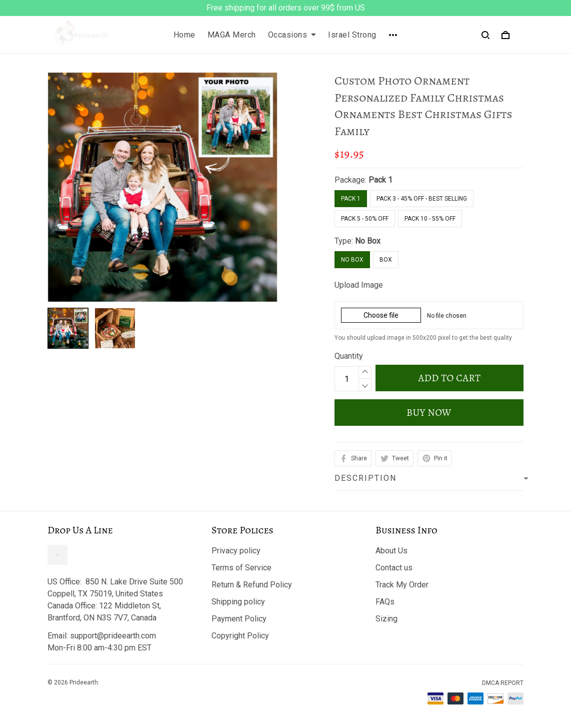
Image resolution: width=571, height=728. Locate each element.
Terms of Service (241, 568)
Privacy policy (236, 551)
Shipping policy (238, 602)
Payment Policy (239, 619)
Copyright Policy (240, 636)
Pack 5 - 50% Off (365, 219)
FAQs (385, 602)
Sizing (386, 619)
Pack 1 (380, 180)
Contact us (394, 568)
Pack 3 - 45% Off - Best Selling (422, 199)
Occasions (292, 35)
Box (386, 260)
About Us (391, 551)
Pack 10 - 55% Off (430, 219)
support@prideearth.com (113, 636)
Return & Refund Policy (252, 585)
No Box (368, 241)
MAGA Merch (232, 35)
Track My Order (402, 585)
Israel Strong (352, 35)
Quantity (349, 356)
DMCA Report (503, 683)
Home (184, 35)
